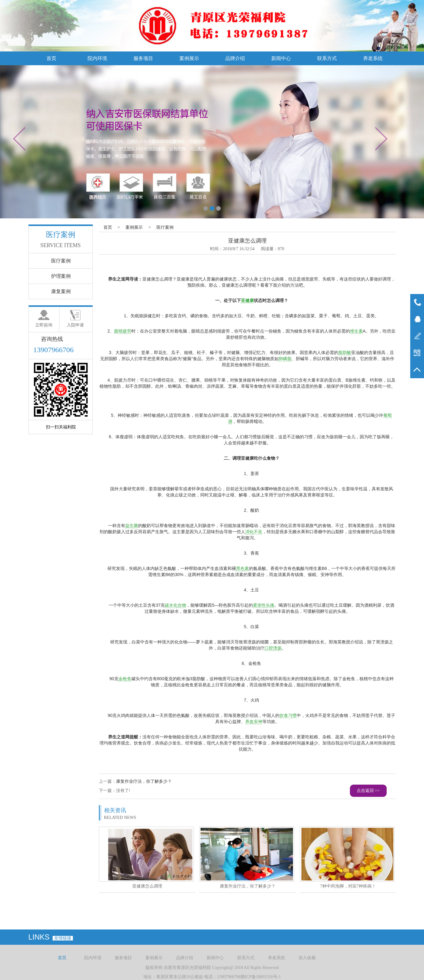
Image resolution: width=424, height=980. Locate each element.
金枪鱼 (125, 679)
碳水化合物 (175, 605)
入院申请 (75, 325)
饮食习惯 (288, 715)
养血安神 (254, 722)
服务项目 (143, 58)
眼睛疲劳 (123, 331)
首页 (51, 58)
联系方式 (327, 58)
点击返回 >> (368, 791)
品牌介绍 (235, 58)
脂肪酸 (345, 352)
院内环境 (97, 58)
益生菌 (132, 526)
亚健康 (247, 300)
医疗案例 (165, 227)
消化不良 (254, 532)
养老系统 (373, 58)
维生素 (356, 331)
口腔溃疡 (273, 648)
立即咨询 (44, 325)
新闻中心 (281, 58)
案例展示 (189, 58)
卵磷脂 (285, 359)
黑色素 (242, 568)
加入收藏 (307, 958)
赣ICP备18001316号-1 (261, 977)
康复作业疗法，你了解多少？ (144, 781)
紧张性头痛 (264, 605)
